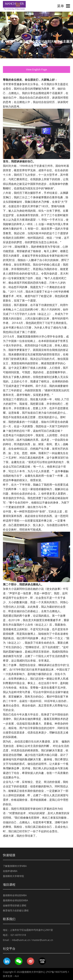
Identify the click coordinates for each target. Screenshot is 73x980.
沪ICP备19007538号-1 (58, 972)
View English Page (37, 69)
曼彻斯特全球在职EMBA (15, 900)
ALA (17, 976)
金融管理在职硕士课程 (15, 905)
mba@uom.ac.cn (21, 940)
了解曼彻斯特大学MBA (15, 866)
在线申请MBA (10, 871)
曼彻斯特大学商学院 (13, 876)
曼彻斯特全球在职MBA (15, 895)
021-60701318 (18, 935)
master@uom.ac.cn (43, 940)
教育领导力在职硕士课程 (16, 910)
